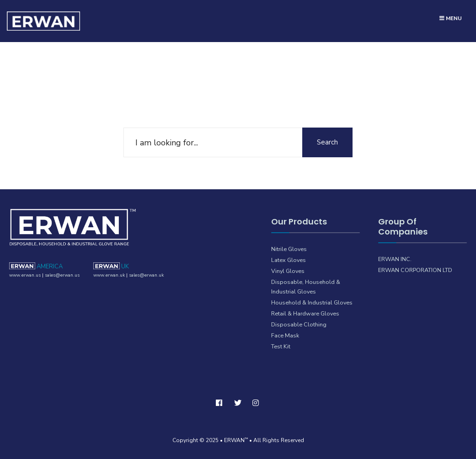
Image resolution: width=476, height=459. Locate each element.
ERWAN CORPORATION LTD (415, 270)
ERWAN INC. (395, 259)
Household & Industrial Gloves (312, 302)
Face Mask (285, 335)
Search (327, 142)
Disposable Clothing (299, 324)
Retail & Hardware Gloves (305, 313)
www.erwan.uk (109, 275)
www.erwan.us (25, 275)
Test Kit (281, 346)
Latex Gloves (289, 260)
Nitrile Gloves (289, 249)
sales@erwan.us (62, 275)
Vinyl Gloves (288, 271)
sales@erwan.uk (146, 275)
